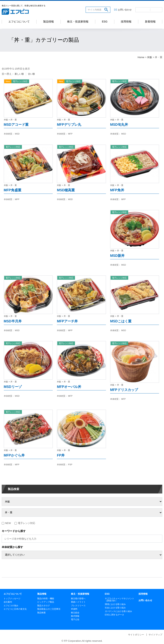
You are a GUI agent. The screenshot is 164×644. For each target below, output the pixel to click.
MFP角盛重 (13, 190)
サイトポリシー (136, 635)
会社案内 (8, 602)
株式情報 (75, 616)
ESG (105, 22)
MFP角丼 (117, 190)
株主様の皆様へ (78, 598)
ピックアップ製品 (46, 602)
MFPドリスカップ (124, 390)
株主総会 (75, 613)
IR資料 (74, 609)
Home (141, 57)
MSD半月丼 (13, 321)
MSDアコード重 (16, 125)
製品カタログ (44, 606)
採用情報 (126, 22)
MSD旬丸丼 (119, 125)
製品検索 (14, 489)
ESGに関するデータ (114, 615)
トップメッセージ (12, 598)
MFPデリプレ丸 (69, 125)
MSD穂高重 (66, 190)
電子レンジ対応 (25, 523)
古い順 (31, 74)
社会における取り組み (115, 608)
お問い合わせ (125, 10)
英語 (156, 10)
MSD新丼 (117, 256)
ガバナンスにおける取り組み (118, 611)
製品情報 (49, 22)
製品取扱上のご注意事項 (49, 609)
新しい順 (19, 74)
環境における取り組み (115, 604)
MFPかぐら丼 (14, 455)
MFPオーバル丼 (69, 387)
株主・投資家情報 (78, 22)
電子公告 (75, 619)
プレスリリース (78, 606)
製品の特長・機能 (46, 598)
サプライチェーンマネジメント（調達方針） (119, 600)
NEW (6, 523)
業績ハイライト (78, 602)
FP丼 (61, 455)
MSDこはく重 (121, 321)
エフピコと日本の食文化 (15, 609)
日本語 (143, 10)
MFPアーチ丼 (67, 321)
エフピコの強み (11, 606)
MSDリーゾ (13, 387)
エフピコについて (19, 22)
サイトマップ (155, 635)
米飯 (150, 57)
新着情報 (150, 22)
